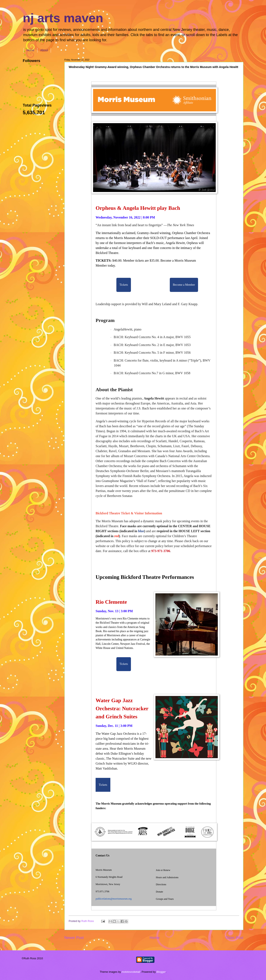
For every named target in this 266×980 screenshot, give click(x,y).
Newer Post (74, 938)
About (44, 50)
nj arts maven (63, 18)
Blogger (161, 972)
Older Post (234, 938)
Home (30, 50)
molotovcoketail (131, 972)
